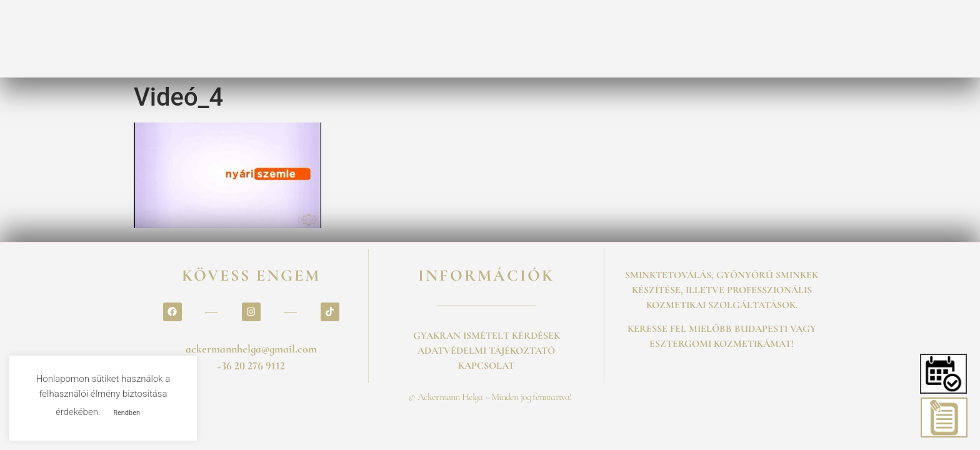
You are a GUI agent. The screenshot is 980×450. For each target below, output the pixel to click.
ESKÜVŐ (651, 39)
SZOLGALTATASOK (199, 39)
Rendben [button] (127, 413)
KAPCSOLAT (773, 39)
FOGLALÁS (290, 39)
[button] (944, 374)
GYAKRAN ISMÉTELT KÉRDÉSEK (487, 336)
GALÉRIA (586, 39)
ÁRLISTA (359, 39)
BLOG (708, 39)
